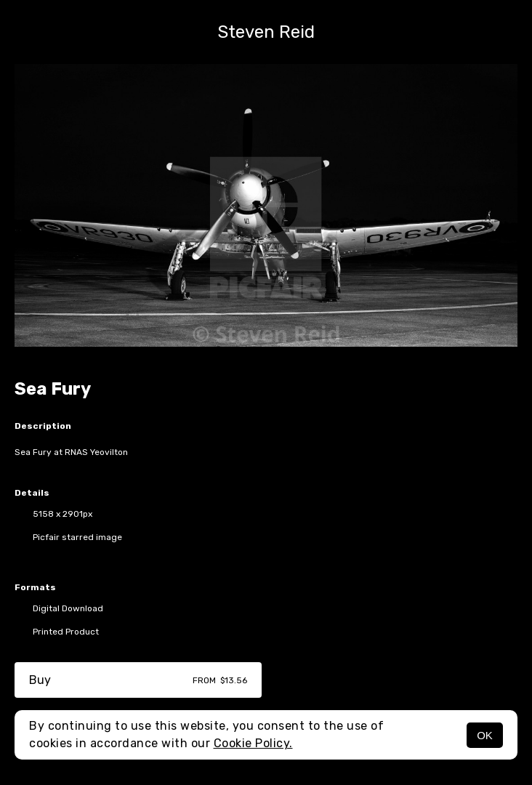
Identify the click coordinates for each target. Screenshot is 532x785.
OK (485, 735)
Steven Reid (266, 32)
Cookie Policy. (253, 743)
